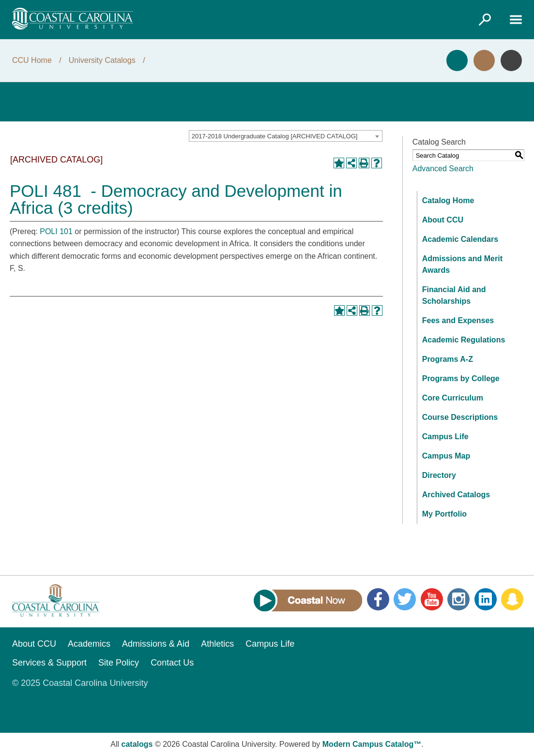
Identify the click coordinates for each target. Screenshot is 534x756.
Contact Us (172, 663)
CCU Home (32, 60)
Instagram (458, 599)
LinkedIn (486, 599)
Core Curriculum (453, 398)
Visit (484, 60)
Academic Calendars (460, 239)
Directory (439, 475)
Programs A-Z (448, 359)
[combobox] (286, 136)
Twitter (405, 599)
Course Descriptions (460, 417)
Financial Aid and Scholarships (454, 295)
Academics (89, 644)
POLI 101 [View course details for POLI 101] (56, 231)
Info (511, 60)
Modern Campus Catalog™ (372, 744)
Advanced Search (443, 169)
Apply (457, 60)
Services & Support (49, 663)
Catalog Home (448, 200)
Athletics (217, 644)
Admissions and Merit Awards (462, 264)
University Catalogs (102, 60)
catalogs (137, 744)
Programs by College (461, 378)
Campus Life (445, 437)
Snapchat (512, 599)
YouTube (432, 599)
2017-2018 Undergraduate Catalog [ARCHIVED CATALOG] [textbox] (275, 136)
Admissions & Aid (156, 644)
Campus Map (446, 456)
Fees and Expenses (458, 320)
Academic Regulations (464, 340)
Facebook (378, 599)
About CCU (443, 220)
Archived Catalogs (456, 495)
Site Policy (119, 663)
